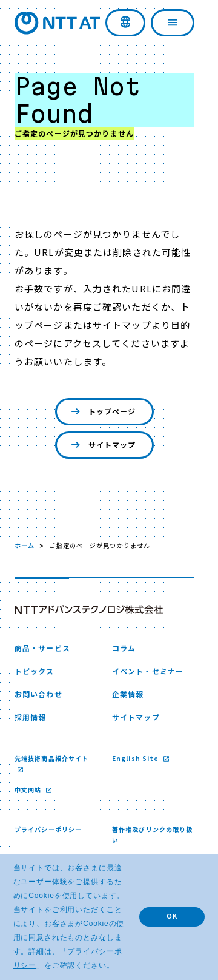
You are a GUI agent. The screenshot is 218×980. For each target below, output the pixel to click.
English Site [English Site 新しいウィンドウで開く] (137, 758)
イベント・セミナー (148, 671)
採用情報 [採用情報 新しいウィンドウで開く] (30, 717)
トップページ (103, 412)
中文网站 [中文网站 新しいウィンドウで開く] (29, 790)
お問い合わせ (38, 694)
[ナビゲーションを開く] (173, 23)
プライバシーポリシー (48, 829)
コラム (124, 648)
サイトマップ (103, 445)
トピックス (35, 671)
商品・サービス (42, 648)
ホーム (25, 545)
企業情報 (128, 694)
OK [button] (172, 916)
